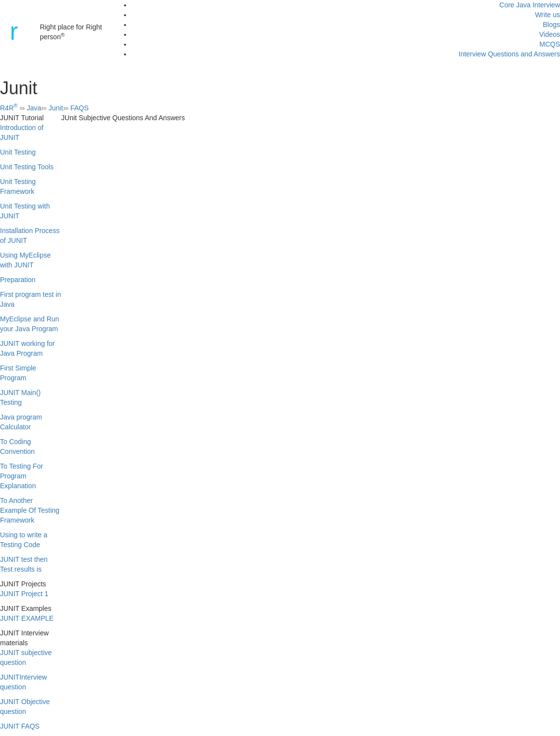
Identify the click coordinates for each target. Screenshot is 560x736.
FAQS (79, 108)
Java (34, 108)
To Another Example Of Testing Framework (30, 510)
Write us (547, 15)
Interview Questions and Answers (509, 54)
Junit (56, 108)
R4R (9, 108)
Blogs (551, 25)
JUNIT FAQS (20, 726)
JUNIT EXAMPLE (27, 618)
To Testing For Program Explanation (22, 476)
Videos (549, 34)
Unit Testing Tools (27, 167)
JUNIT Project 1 (24, 594)
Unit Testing (18, 152)
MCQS (550, 44)
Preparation (18, 280)
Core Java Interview (530, 5)
